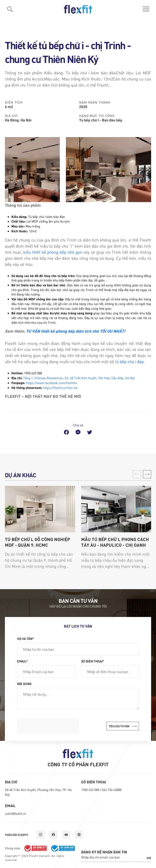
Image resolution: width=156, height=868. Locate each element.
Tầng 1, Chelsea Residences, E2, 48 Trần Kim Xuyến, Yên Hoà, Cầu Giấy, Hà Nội (79, 378)
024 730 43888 (112, 790)
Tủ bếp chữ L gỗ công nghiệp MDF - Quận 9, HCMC (38, 542)
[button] (147, 474)
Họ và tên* (26, 639)
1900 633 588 (91, 790)
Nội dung (24, 684)
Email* (22, 661)
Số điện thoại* (93, 661)
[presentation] (48, 726)
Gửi (149, 858)
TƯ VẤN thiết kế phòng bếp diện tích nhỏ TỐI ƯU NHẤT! (76, 331)
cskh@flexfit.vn (16, 813)
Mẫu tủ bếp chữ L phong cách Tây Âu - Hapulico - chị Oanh (115, 542)
